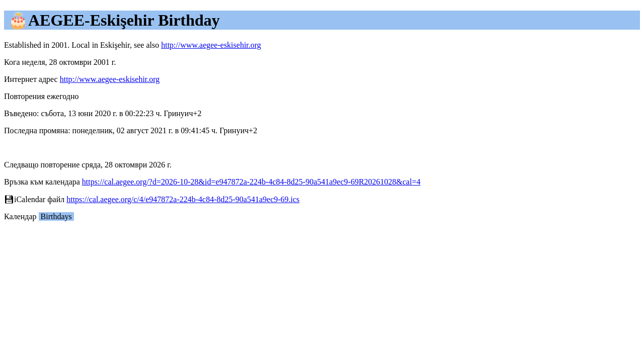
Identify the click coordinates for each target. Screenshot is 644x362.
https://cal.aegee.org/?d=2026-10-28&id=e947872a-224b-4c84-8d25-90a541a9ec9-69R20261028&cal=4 (251, 182)
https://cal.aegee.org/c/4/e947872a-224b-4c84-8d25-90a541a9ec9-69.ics (183, 199)
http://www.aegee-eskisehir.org (211, 45)
